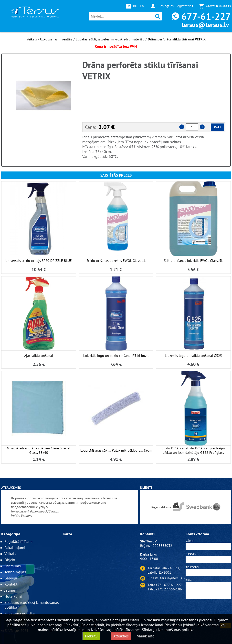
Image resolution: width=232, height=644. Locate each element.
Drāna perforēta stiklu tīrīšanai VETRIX (177, 39)
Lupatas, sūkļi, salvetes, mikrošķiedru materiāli (110, 39)
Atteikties (121, 636)
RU (135, 6)
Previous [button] (145, 507)
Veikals (32, 39)
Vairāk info (146, 636)
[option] (43, 95)
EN (142, 6)
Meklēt (158, 16)
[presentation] (208, 612)
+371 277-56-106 (169, 589)
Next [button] (226, 507)
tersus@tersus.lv (205, 25)
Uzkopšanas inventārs (56, 39)
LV (128, 6)
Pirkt (217, 127)
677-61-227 (206, 16)
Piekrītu (91, 636)
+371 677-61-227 (169, 585)
